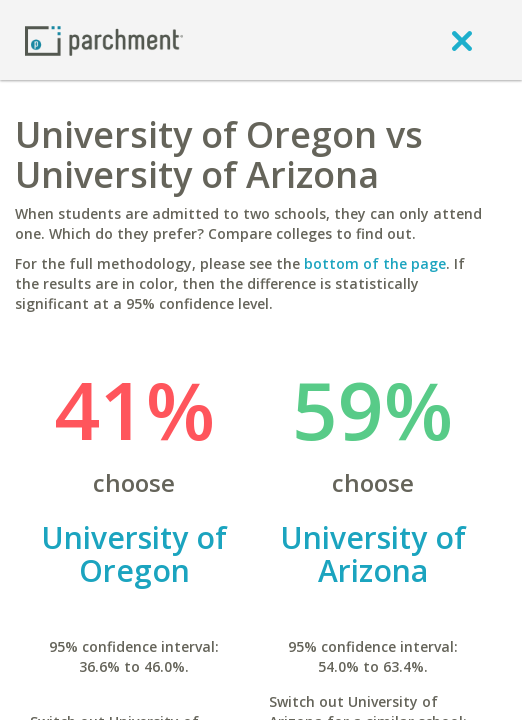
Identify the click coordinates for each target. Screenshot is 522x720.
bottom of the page (375, 263)
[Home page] (104, 39)
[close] (462, 40)
